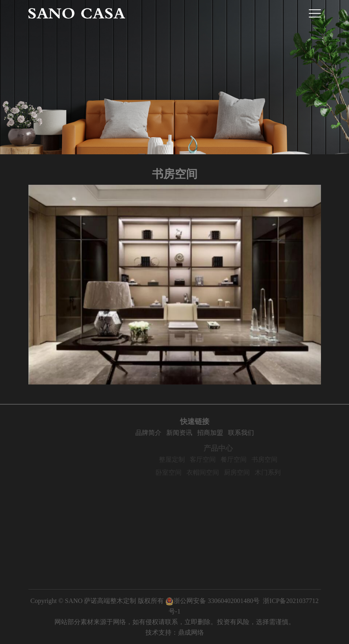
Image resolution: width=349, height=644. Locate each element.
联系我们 (249, 433)
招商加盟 (219, 433)
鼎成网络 (191, 632)
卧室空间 (178, 472)
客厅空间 (212, 459)
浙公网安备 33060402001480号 (212, 601)
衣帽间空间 (212, 472)
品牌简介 (157, 433)
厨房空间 (246, 472)
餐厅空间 (243, 459)
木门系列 (277, 472)
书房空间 (274, 459)
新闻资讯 (188, 433)
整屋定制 (181, 459)
